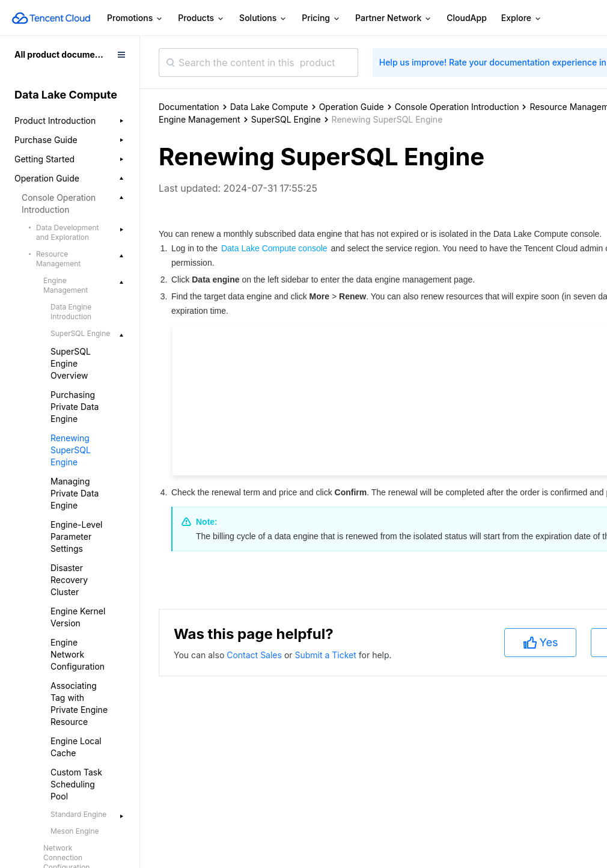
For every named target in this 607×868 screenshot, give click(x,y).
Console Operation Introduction (457, 107)
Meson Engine (75, 831)
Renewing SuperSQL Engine (71, 450)
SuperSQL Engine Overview (71, 363)
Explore (522, 18)
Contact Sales (255, 655)
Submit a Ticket (326, 655)
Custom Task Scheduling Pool (76, 784)
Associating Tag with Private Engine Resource (79, 704)
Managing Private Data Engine (75, 493)
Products (201, 18)
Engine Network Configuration (78, 654)
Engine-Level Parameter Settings (77, 536)
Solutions (263, 18)
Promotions (135, 18)
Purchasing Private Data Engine (75, 407)
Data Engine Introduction (71, 312)
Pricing (321, 18)
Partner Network (394, 18)
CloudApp (467, 18)
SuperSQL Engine (286, 119)
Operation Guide (352, 107)
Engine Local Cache (76, 747)
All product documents (61, 54)
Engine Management (200, 119)
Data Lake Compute (269, 107)
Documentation (189, 107)
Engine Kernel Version (78, 617)
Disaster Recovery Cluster (69, 580)
